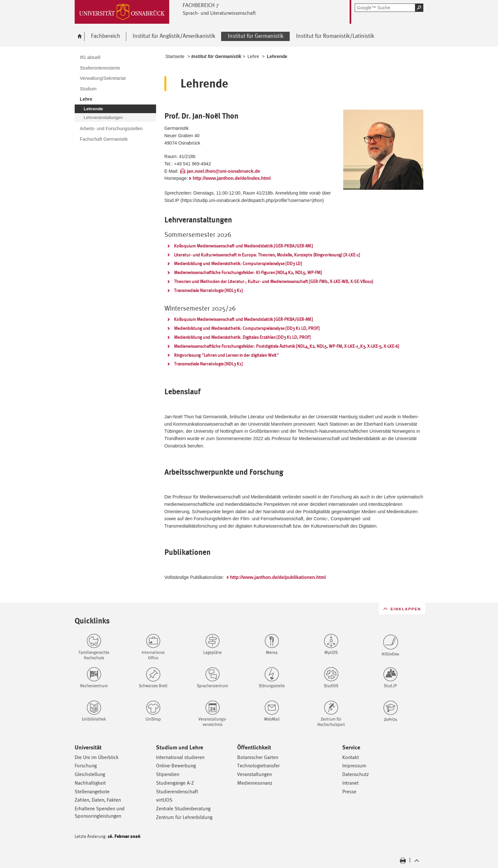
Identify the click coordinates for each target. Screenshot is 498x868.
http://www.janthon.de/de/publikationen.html (278, 577)
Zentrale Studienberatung (183, 809)
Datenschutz (356, 774)
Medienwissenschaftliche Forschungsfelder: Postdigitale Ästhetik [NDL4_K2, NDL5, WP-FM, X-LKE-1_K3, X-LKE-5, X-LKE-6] (286, 346)
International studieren (180, 757)
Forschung (86, 766)
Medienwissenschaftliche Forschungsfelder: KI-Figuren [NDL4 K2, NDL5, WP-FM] (248, 272)
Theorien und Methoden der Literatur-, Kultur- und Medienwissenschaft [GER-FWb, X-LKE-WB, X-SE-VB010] (274, 281)
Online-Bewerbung (176, 766)
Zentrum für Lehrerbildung (184, 817)
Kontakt (351, 757)
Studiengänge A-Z (175, 783)
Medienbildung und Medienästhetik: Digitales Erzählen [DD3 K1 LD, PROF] (242, 337)
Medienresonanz (255, 783)
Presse (349, 792)
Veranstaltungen (254, 774)
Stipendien (168, 774)
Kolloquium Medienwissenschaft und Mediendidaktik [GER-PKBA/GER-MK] (243, 246)
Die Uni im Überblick (97, 757)
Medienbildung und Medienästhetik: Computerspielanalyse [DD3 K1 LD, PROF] (247, 328)
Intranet (350, 783)
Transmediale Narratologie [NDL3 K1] (208, 290)
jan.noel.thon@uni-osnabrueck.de (224, 171)
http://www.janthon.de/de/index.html (232, 178)
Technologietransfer (258, 766)
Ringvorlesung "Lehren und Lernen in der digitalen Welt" (226, 355)
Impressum (354, 766)
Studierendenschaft (177, 792)
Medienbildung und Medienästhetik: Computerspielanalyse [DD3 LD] (238, 263)
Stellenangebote (92, 792)
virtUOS (164, 800)
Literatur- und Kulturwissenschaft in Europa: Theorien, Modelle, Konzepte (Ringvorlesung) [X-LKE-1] (267, 255)
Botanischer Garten (258, 757)
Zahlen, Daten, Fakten (98, 800)
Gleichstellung (90, 774)
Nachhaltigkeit (90, 783)
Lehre (253, 56)
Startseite (175, 56)
